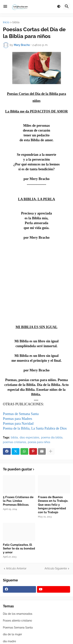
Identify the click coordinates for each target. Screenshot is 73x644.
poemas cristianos (15, 442)
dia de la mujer (12, 634)
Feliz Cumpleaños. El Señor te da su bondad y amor (19, 549)
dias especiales (29, 437)
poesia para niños (39, 442)
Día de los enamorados (18, 614)
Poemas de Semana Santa (21, 414)
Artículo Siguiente (56, 568)
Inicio (6, 22)
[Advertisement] (36, 281)
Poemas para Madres (18, 419)
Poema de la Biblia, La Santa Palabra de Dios (35, 428)
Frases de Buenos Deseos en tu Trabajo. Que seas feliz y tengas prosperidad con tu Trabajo (53, 505)
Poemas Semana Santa (18, 628)
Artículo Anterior (16, 568)
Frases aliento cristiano (17, 621)
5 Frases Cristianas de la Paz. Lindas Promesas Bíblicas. (18, 501)
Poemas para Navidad (18, 424)
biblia (16, 22)
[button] (5, 7)
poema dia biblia (52, 437)
